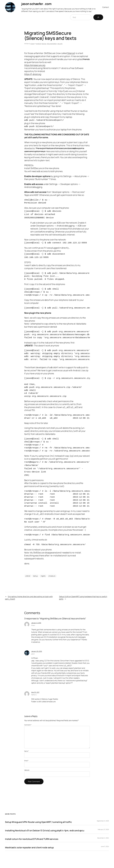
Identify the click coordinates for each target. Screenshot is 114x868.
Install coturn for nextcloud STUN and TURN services (32, 835)
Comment (28, 721)
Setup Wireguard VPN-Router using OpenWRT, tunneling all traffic (38, 818)
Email (26, 757)
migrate (43, 572)
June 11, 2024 (105, 842)
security (60, 44)
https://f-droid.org (33, 74)
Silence (71, 53)
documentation (52, 44)
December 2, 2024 (103, 834)
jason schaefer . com (36, 4)
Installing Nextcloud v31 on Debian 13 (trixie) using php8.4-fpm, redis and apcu (45, 827)
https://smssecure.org (35, 65)
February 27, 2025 (103, 825)
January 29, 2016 (37, 647)
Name (27, 747)
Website (27, 766)
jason (33, 44)
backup (44, 44)
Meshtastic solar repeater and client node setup (29, 843)
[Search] (98, 17)
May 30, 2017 (35, 688)
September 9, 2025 (103, 817)
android (38, 44)
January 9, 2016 (36, 619)
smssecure (52, 572)
